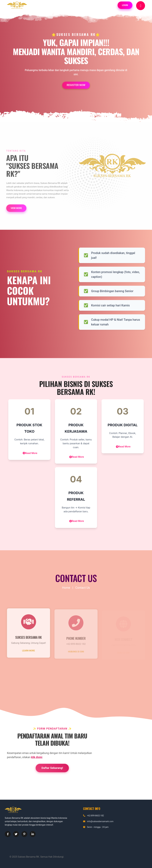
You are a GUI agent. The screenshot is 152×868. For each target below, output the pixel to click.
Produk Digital (123, 425)
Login (125, 5)
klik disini (37, 757)
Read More (30, 453)
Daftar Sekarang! (52, 768)
